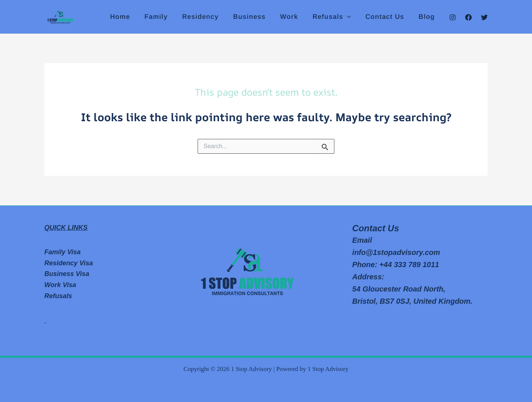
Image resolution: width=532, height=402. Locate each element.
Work (293, 17)
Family (163, 17)
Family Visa (62, 252)
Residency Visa (69, 263)
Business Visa (67, 274)
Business (254, 17)
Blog (427, 17)
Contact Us (386, 17)
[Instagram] (453, 17)
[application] (350, 17)
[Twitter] (484, 17)
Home (128, 17)
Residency (206, 17)
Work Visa (60, 285)
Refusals (334, 17)
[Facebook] (468, 17)
